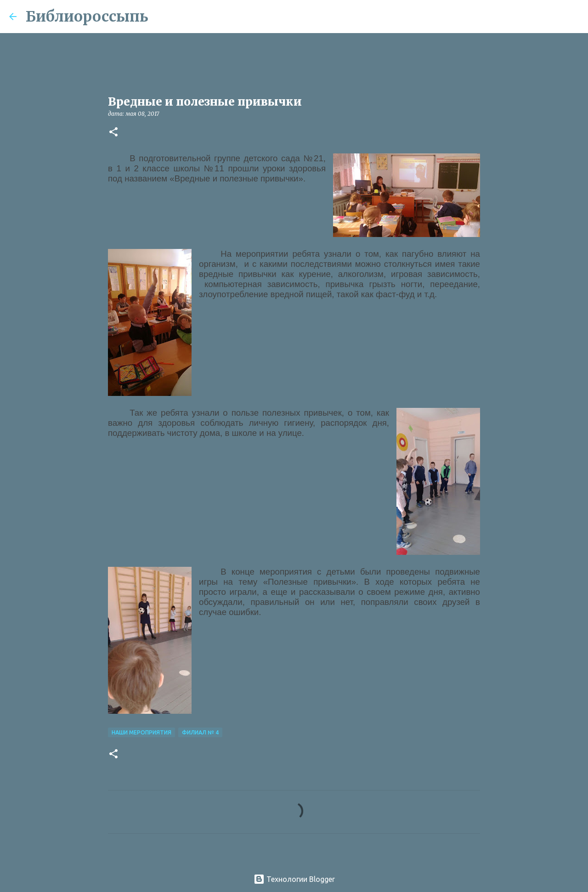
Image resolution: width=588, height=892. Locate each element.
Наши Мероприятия (141, 732)
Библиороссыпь (87, 17)
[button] (113, 133)
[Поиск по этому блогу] (532, 17)
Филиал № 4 (200, 732)
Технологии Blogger (294, 879)
